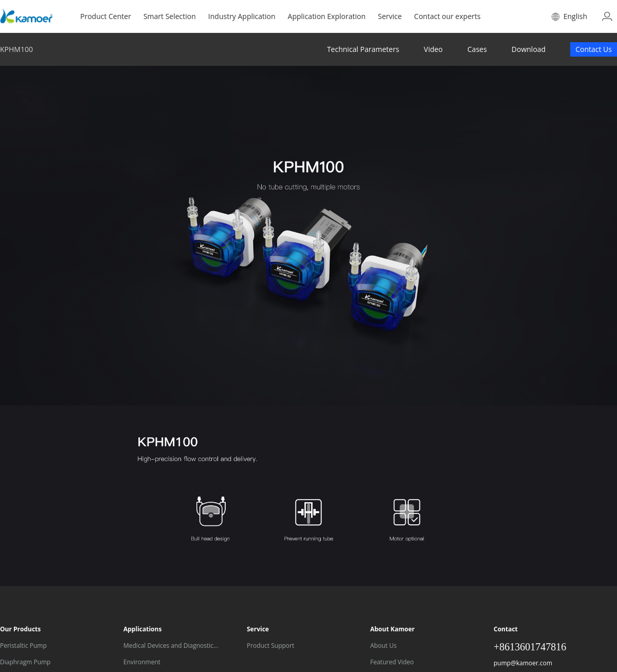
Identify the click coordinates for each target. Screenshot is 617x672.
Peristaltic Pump (23, 646)
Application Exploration (327, 16)
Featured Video (392, 662)
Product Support (270, 646)
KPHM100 (16, 49)
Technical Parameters (363, 49)
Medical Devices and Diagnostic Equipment (168, 647)
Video (433, 49)
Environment (142, 662)
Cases (477, 49)
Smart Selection (170, 16)
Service (390, 16)
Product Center (106, 16)
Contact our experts (447, 16)
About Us (383, 646)
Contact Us (594, 49)
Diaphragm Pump (25, 662)
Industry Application (242, 16)
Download (529, 49)
